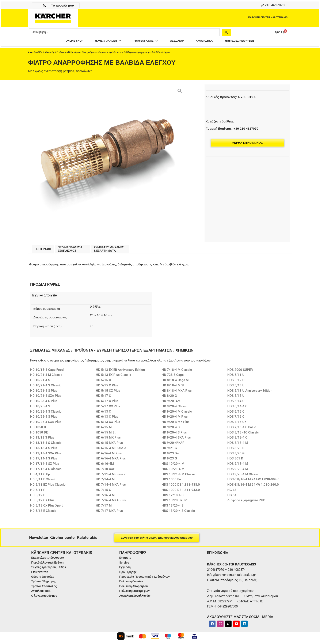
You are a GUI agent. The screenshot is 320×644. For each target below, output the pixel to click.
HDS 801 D (235, 461)
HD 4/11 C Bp (40, 477)
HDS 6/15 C (236, 414)
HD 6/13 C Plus (107, 419)
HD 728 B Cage (173, 377)
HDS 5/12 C (236, 382)
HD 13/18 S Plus (42, 440)
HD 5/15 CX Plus (108, 393)
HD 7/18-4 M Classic (177, 372)
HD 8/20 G (169, 398)
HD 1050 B (38, 429)
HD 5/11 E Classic (43, 482)
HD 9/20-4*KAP (173, 445)
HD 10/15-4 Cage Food (47, 372)
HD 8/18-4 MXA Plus (177, 393)
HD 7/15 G (103, 492)
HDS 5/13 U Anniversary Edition (250, 393)
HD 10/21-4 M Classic (46, 377)
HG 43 (232, 492)
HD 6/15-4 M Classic (111, 450)
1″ (91, 328)
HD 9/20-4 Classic (175, 409)
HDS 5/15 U (236, 398)
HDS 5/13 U (236, 388)
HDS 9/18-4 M (238, 466)
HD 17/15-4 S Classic (46, 471)
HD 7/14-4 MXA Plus (111, 487)
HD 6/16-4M (105, 466)
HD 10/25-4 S (40, 409)
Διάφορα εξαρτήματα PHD (246, 503)
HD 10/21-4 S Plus (44, 393)
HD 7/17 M (104, 508)
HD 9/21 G (169, 450)
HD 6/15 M (104, 429)
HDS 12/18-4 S (173, 497)
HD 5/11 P (38, 492)
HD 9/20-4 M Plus (175, 419)
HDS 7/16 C (236, 419)
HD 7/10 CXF (105, 471)
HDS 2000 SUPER (240, 372)
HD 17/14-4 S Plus (44, 461)
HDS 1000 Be (171, 482)
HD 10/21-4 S (40, 382)
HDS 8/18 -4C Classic (243, 435)
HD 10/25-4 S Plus (44, 419)
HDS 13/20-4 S (173, 508)
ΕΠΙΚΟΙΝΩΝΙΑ (219, 555)
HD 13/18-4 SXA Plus (46, 456)
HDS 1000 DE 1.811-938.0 (181, 487)
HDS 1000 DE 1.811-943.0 (181, 492)
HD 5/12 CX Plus (42, 503)
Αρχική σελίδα (36, 54)
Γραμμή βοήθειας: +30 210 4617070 (232, 130)
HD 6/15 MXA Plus (109, 445)
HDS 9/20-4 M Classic (243, 477)
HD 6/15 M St (106, 435)
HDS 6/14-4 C (237, 409)
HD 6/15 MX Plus (108, 440)
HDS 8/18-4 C (237, 440)
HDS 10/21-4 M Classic (179, 477)
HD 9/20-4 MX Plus (176, 424)
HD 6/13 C (103, 414)
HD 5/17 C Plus (107, 403)
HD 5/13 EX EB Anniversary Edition (120, 372)
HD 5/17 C (103, 398)
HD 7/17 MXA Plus (109, 513)
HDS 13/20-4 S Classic (178, 513)
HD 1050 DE (39, 435)
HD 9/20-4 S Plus (174, 435)
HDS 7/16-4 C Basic (242, 429)
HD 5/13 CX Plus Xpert (46, 508)
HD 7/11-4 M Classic (111, 477)
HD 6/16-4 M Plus (109, 456)
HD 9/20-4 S (171, 429)
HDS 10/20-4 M (173, 466)
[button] (100, 42)
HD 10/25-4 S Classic (46, 414)
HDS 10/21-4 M (173, 471)
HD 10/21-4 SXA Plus (46, 398)
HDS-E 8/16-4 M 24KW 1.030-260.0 (253, 487)
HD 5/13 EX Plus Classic (113, 377)
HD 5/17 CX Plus (108, 409)
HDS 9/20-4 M (238, 471)
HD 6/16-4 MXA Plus (111, 461)
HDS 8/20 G (236, 456)
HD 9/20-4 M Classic (177, 414)
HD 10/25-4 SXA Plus (46, 424)
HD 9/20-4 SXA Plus (176, 440)
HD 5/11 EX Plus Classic (48, 487)
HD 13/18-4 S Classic (46, 445)
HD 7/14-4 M (105, 482)
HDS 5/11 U (236, 377)
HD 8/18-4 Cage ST (176, 382)
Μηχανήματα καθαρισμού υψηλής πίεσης (108, 54)
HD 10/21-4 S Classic (46, 388)
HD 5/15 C (103, 382)
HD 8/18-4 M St (173, 388)
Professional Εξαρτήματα (71, 54)
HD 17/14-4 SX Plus (45, 466)
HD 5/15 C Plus (107, 388)
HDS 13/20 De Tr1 (175, 503)
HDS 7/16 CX (237, 424)
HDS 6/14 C (236, 403)
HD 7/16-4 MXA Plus (111, 503)
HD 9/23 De (170, 456)
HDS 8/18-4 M (238, 445)
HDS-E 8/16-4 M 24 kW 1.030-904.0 (253, 482)
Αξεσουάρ (51, 54)
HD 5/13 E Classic (43, 513)
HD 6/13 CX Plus (108, 424)
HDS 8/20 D (236, 450)
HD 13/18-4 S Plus (44, 450)
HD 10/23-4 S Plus (44, 403)
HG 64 (232, 497)
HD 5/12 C (38, 497)
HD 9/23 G (169, 461)
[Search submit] (226, 33)
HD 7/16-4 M (105, 497)
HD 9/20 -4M (171, 403)
